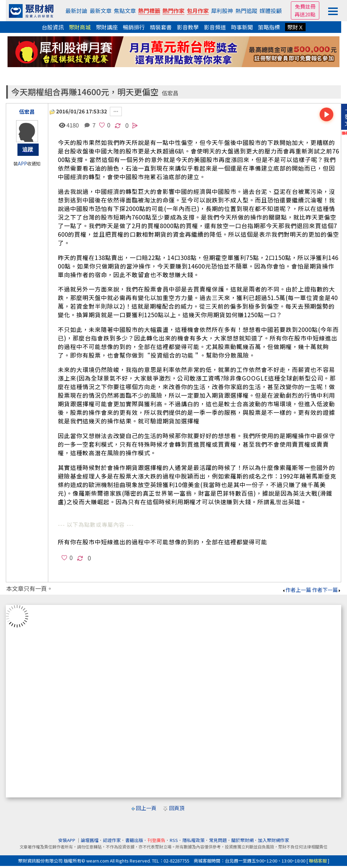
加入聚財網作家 (274, 840)
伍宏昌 (170, 93)
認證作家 (112, 840)
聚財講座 (107, 27)
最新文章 (101, 11)
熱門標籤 (149, 11)
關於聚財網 (242, 840)
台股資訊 (53, 27)
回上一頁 (146, 808)
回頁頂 (177, 808)
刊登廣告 (156, 840)
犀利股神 (222, 11)
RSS (174, 840)
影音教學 (188, 27)
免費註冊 (305, 6)
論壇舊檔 (90, 840)
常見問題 (218, 840)
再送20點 (305, 14)
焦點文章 (125, 11)
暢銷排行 (134, 27)
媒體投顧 (271, 11)
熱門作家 (173, 11)
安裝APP (67, 840)
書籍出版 (134, 840)
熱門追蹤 (246, 11)
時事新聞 (242, 27)
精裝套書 (161, 27)
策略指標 (269, 27)
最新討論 (76, 11)
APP (22, 164)
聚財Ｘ (295, 27)
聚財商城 (80, 27)
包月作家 (198, 11)
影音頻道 (215, 27)
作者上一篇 (297, 590)
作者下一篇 (327, 590)
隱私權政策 (194, 840)
